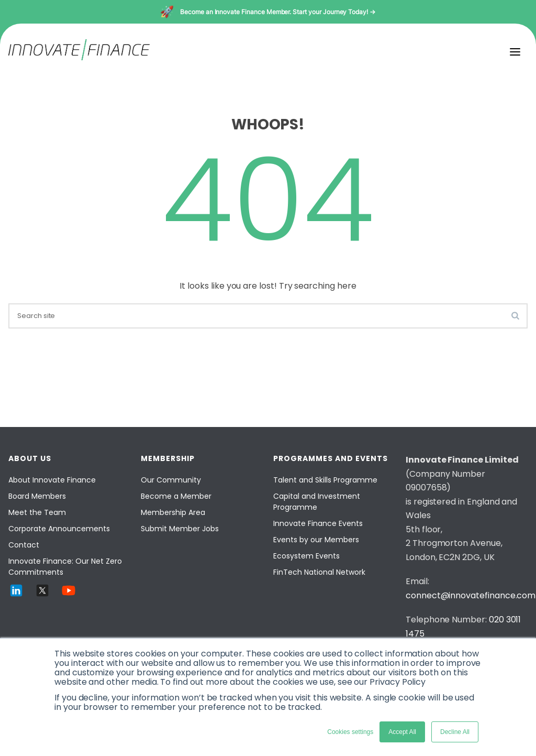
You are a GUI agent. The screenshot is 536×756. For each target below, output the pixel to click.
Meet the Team (37, 512)
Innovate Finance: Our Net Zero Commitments (65, 567)
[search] (268, 316)
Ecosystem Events (306, 556)
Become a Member (176, 496)
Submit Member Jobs (180, 529)
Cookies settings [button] (350, 732)
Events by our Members (316, 540)
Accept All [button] (402, 732)
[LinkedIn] (16, 595)
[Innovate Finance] (79, 57)
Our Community (171, 480)
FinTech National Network (319, 572)
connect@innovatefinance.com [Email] (471, 595)
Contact (24, 545)
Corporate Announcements (59, 529)
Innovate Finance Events (318, 523)
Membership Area (173, 512)
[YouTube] (69, 595)
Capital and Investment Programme (317, 502)
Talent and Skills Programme (325, 480)
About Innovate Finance (52, 480)
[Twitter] (42, 595)
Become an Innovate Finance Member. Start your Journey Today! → (278, 12)
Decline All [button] (455, 732)
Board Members (37, 496)
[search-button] (515, 315)
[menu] (515, 52)
